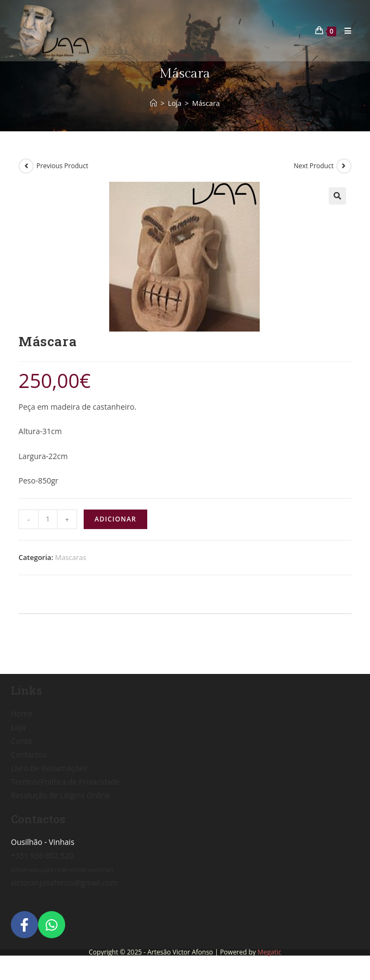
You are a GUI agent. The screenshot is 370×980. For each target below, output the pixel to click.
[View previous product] (26, 166)
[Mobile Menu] (344, 31)
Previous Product (62, 166)
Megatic (269, 952)
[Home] (153, 103)
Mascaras (70, 557)
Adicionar (115, 519)
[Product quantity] (48, 519)
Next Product (313, 166)
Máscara (206, 103)
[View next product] (344, 166)
